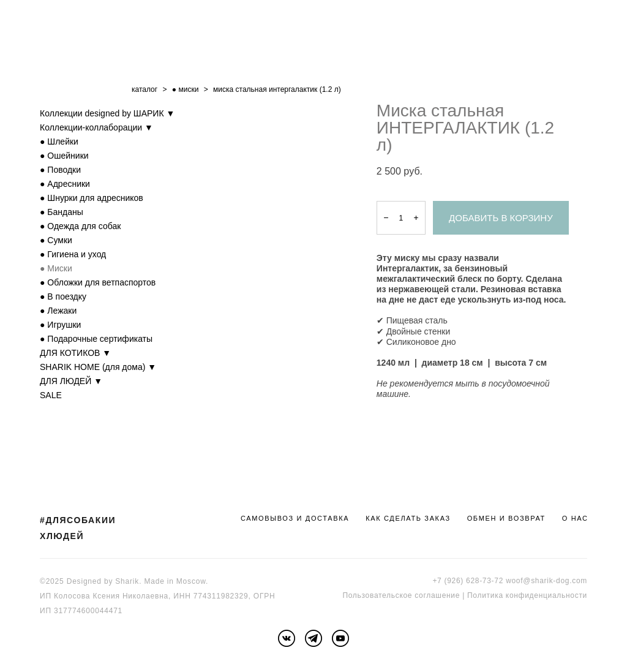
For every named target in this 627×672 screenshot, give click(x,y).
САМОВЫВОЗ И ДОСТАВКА (295, 518)
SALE (51, 395)
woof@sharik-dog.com (546, 581)
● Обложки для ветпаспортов (98, 282)
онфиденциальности (548, 595)
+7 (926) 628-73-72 (468, 581)
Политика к (488, 595)
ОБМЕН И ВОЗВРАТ (506, 518)
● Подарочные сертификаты (96, 339)
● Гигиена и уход (73, 254)
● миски (186, 89)
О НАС (575, 518)
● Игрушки (60, 325)
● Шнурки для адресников (92, 198)
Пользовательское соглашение (401, 595)
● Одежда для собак (80, 226)
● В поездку (63, 296)
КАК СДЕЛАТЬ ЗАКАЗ (408, 518)
